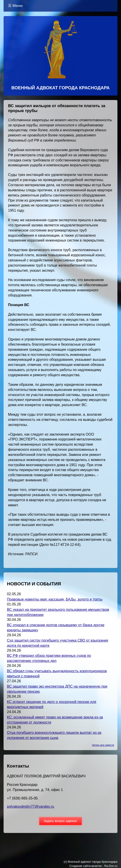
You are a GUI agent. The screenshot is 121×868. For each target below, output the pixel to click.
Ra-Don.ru (111, 866)
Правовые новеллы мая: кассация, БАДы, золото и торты (55, 599)
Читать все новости (103, 745)
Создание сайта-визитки (86, 866)
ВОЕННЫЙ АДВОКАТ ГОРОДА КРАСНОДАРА (60, 88)
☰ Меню (15, 6)
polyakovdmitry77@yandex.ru (31, 806)
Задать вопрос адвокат (61, 821)
